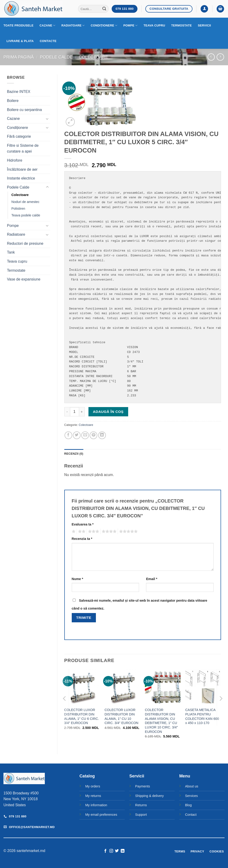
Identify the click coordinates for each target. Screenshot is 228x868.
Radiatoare (73, 25)
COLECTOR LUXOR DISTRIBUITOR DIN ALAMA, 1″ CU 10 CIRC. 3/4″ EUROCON (121, 716)
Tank (11, 252)
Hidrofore (15, 160)
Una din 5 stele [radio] (73, 532)
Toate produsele (18, 25)
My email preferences (101, 815)
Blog (188, 805)
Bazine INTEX (19, 92)
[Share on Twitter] (77, 435)
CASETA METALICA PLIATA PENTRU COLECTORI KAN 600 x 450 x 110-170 (202, 716)
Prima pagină (19, 57)
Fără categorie (19, 136)
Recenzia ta (82, 539)
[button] (204, 9)
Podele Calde (56, 57)
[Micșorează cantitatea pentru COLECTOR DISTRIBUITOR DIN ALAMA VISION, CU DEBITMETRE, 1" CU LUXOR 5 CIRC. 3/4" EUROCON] (67, 412)
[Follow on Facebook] (105, 851)
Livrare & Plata (20, 41)
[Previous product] (220, 57)
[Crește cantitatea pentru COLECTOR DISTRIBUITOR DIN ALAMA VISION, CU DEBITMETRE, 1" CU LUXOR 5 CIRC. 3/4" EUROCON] (82, 412)
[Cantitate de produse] (75, 412)
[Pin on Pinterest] (93, 435)
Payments (143, 786)
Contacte (48, 41)
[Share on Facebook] (68, 435)
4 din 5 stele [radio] (108, 532)
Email (152, 579)
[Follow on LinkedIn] (123, 851)
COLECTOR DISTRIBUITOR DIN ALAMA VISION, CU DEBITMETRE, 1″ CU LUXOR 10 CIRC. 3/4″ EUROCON (161, 721)
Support (141, 815)
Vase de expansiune (24, 279)
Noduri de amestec (25, 202)
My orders (93, 786)
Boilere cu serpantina (24, 110)
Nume (78, 579)
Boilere (13, 101)
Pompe (130, 25)
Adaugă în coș (108, 412)
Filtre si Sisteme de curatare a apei (23, 148)
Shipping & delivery (149, 796)
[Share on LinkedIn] (102, 435)
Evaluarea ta (83, 524)
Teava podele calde (26, 215)
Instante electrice (21, 178)
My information (96, 805)
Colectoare (93, 57)
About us (192, 786)
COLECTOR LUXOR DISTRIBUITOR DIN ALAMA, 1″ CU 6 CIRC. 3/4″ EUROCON (81, 716)
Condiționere (104, 25)
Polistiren (18, 209)
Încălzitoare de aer (22, 169)
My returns (93, 796)
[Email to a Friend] (85, 435)
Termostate (181, 25)
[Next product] (211, 57)
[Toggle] (47, 119)
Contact (191, 815)
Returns (141, 805)
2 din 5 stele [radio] (81, 532)
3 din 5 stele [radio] (93, 532)
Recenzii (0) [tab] (74, 454)
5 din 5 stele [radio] (128, 532)
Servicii (204, 25)
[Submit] (104, 9)
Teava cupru (154, 25)
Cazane (47, 25)
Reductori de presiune (25, 243)
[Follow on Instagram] (111, 851)
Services (191, 796)
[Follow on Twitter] (117, 851)
